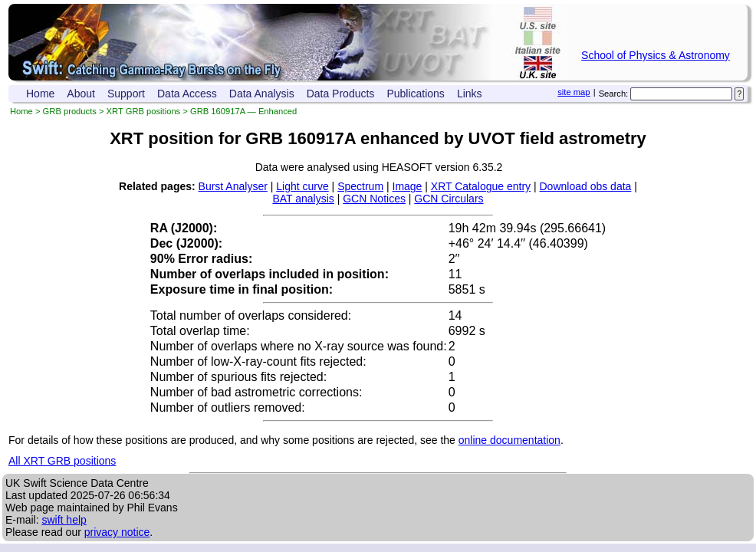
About (81, 94)
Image (408, 186)
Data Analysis (262, 94)
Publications (416, 94)
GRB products (70, 111)
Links (470, 94)
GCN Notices (374, 199)
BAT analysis (303, 199)
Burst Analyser (233, 186)
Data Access (187, 94)
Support (126, 94)
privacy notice (117, 532)
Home (40, 94)
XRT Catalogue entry (481, 186)
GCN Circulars (449, 199)
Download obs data (586, 186)
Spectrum (360, 186)
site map (574, 92)
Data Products (341, 94)
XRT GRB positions (144, 111)
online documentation (509, 440)
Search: (614, 94)
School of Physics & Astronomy (656, 55)
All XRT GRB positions (62, 461)
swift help (64, 520)
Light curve (302, 186)
